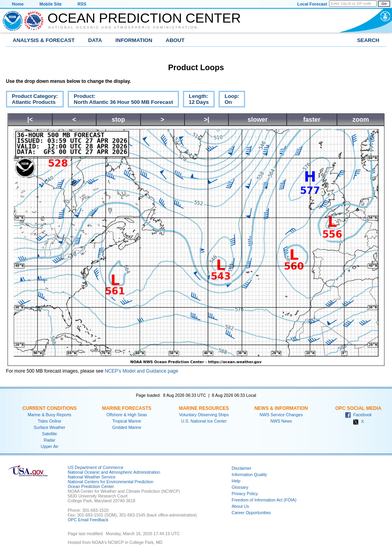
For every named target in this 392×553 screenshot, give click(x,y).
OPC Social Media (358, 408)
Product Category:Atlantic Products (32, 100)
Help (236, 481)
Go (384, 4)
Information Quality (249, 475)
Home (18, 4)
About (175, 40)
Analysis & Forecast (44, 40)
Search (368, 40)
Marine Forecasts (127, 408)
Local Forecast (312, 4)
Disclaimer (242, 468)
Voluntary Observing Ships (204, 415)
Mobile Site (51, 4)
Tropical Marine (127, 421)
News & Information (281, 408)
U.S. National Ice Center (204, 421)
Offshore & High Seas (127, 415)
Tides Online (49, 421)
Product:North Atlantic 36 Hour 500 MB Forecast (120, 100)
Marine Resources (204, 408)
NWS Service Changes (281, 415)
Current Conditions (49, 408)
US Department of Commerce (95, 467)
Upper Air (49, 446)
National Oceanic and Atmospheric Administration (123, 27)
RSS (82, 4)
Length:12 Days (196, 100)
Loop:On (229, 100)
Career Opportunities (251, 513)
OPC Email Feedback (88, 520)
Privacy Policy (245, 494)
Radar (49, 440)
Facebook (358, 415)
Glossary (240, 487)
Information (134, 40)
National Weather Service (92, 477)
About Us (240, 506)
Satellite (49, 434)
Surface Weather (49, 427)
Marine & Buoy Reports (49, 415)
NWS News (281, 421)
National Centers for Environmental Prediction (110, 482)
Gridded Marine (127, 427)
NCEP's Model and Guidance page (141, 371)
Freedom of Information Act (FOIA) (264, 500)
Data (95, 40)
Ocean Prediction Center (144, 18)
